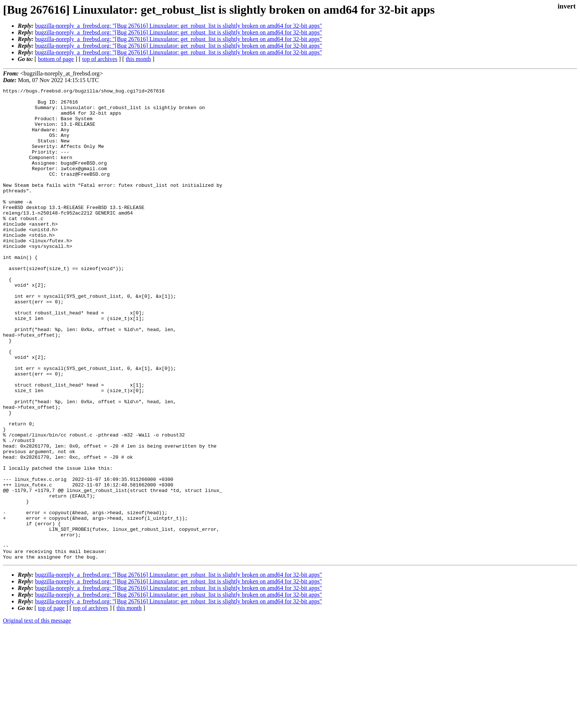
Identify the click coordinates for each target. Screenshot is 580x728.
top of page (51, 702)
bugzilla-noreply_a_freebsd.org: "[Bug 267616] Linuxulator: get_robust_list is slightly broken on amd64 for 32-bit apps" (179, 26)
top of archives (100, 59)
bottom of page (56, 59)
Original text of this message (37, 715)
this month (138, 59)
